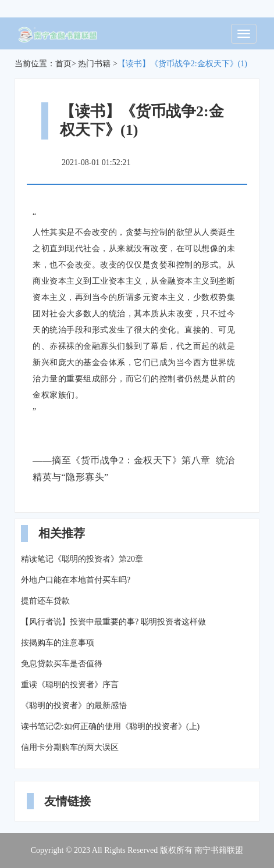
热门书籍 (94, 64)
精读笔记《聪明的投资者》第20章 (82, 559)
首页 (63, 64)
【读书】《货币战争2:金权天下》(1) (182, 64)
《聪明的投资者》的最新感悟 (74, 706)
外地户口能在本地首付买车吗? (76, 580)
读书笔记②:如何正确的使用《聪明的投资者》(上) (110, 726)
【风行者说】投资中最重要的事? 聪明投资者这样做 (113, 622)
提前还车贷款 (45, 601)
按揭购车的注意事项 (58, 643)
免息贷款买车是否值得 (62, 664)
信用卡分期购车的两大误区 (70, 747)
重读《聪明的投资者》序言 (70, 685)
